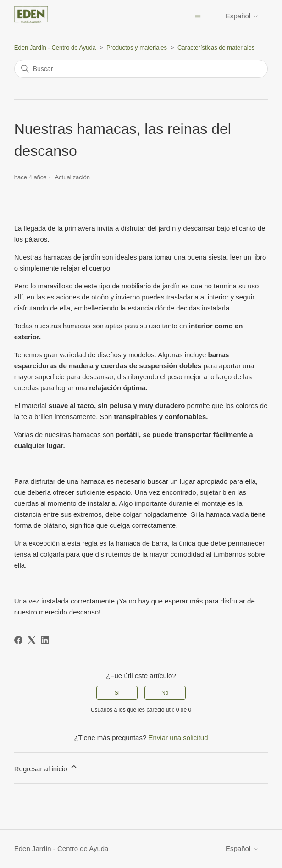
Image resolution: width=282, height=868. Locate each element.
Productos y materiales (137, 47)
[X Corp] (32, 640)
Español (242, 16)
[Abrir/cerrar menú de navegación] (198, 16)
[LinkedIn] (45, 640)
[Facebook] (18, 640)
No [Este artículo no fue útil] (165, 693)
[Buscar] (141, 69)
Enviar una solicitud (178, 738)
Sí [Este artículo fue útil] (117, 693)
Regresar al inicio (46, 767)
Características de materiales (216, 47)
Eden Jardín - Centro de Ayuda (55, 47)
